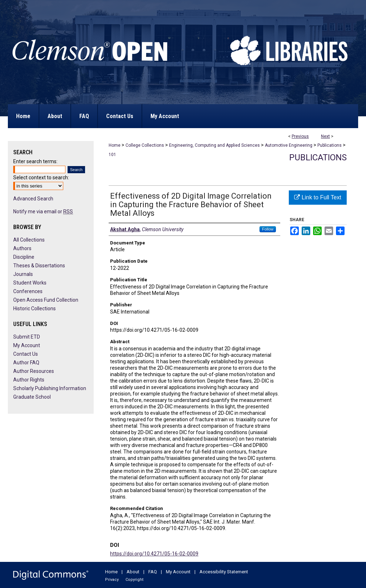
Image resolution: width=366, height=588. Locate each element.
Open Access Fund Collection (46, 300)
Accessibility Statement (224, 572)
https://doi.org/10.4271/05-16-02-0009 (154, 554)
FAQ (153, 572)
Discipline (24, 257)
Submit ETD (27, 337)
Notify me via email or (43, 212)
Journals (23, 274)
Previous (300, 136)
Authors (22, 248)
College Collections (145, 145)
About (133, 572)
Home (115, 145)
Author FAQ (26, 363)
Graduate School (32, 397)
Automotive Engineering (289, 145)
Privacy (112, 580)
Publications (330, 145)
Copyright (134, 580)
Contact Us (26, 354)
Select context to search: (41, 178)
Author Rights (29, 380)
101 (112, 155)
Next (325, 136)
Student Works (30, 283)
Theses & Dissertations (39, 266)
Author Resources (34, 371)
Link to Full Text (318, 197)
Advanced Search (33, 199)
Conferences (28, 291)
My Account (27, 345)
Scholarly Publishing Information (50, 388)
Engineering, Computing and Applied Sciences (214, 145)
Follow (268, 229)
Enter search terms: (35, 161)
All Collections (29, 240)
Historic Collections (34, 308)
